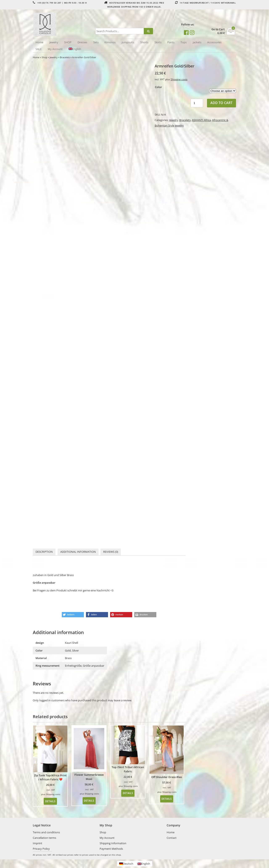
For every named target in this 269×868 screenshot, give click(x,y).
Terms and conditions (46, 832)
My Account (55, 49)
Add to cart (221, 103)
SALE (39, 49)
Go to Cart (218, 29)
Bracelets (65, 57)
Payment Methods (111, 849)
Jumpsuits (128, 42)
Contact (172, 838)
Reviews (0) (111, 552)
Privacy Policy (41, 849)
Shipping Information (113, 843)
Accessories (214, 42)
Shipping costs (179, 79)
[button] (73, 615)
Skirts (158, 42)
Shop (44, 57)
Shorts (144, 42)
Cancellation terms (44, 838)
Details (50, 801)
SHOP (68, 42)
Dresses (82, 42)
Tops (184, 42)
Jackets (197, 42)
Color (158, 87)
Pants (171, 42)
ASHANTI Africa (201, 120)
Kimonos (110, 42)
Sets (96, 42)
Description (44, 552)
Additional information (78, 552)
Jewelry (54, 42)
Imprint (38, 843)
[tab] (44, 552)
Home (39, 42)
